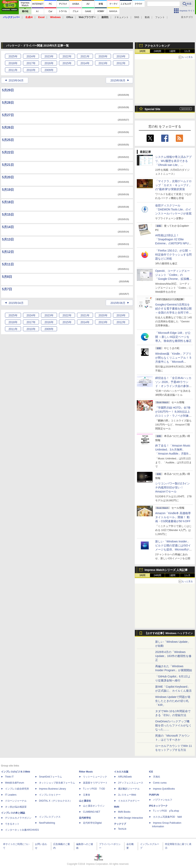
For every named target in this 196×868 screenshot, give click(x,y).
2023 (49, 56)
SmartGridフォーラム (50, 777)
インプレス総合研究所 (17, 789)
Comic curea (160, 783)
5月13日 (8, 239)
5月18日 (8, 202)
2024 (31, 56)
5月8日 (7, 277)
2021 (85, 56)
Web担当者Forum (14, 783)
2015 (67, 63)
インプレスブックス (50, 817)
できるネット (12, 824)
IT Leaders (11, 795)
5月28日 (8, 103)
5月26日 (8, 127)
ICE (151, 772)
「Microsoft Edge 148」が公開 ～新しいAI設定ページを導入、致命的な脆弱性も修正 (173, 337)
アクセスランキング (157, 46)
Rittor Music (86, 772)
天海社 (157, 777)
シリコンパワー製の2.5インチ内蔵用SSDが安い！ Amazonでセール (172, 487)
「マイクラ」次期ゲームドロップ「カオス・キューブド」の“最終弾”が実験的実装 (173, 185)
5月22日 (8, 152)
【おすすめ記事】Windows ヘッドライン (169, 633)
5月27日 (8, 115)
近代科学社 (85, 818)
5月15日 (8, 215)
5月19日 (8, 190)
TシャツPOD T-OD (94, 789)
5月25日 (8, 140)
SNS (137, 17)
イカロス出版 (121, 772)
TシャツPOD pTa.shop (166, 811)
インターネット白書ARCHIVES (22, 830)
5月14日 (8, 227)
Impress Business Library (52, 789)
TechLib (122, 829)
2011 (13, 70)
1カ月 (187, 51)
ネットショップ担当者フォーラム (57, 783)
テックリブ (120, 824)
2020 (103, 56)
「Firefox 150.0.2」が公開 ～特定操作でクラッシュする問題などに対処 (173, 255)
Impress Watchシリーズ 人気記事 (166, 570)
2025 (13, 56)
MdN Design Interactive (130, 818)
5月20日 (8, 177)
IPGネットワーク (158, 806)
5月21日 (8, 165)
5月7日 (7, 289)
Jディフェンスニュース (131, 783)
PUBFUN (154, 795)
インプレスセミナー (50, 795)
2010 (31, 70)
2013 (103, 63)
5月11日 (8, 264)
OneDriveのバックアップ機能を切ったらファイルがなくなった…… (173, 725)
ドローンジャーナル (16, 801)
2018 (13, 63)
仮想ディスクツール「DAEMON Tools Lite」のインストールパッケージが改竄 (173, 209)
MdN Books (124, 812)
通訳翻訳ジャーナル (129, 789)
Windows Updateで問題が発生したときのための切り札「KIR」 (173, 701)
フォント (160, 17)
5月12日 (8, 252)
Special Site (152, 109)
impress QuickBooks (164, 789)
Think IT (9, 777)
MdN (117, 807)
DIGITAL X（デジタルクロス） (55, 801)
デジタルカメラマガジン (18, 818)
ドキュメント (121, 17)
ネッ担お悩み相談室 (16, 807)
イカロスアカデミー (129, 801)
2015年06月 (118, 80)
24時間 (157, 51)
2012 (121, 63)
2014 (85, 63)
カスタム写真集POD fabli (167, 817)
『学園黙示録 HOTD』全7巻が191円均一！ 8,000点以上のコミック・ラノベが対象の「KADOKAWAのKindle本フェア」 (173, 416)
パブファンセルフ (163, 800)
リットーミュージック (95, 777)
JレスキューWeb (127, 795)
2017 (31, 63)
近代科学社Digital (92, 823)
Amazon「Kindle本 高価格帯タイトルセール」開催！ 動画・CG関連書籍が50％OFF (173, 517)
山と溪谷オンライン (94, 806)
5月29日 (8, 90)
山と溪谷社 (85, 801)
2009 (49, 70)
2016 (49, 63)
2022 (67, 56)
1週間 (172, 51)
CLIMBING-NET (92, 812)
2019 (121, 56)
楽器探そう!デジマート (95, 783)
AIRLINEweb (125, 777)
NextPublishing (47, 823)
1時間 (142, 51)
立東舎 (87, 795)
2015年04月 (16, 80)
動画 (147, 17)
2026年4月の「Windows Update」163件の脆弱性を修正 (173, 656)
